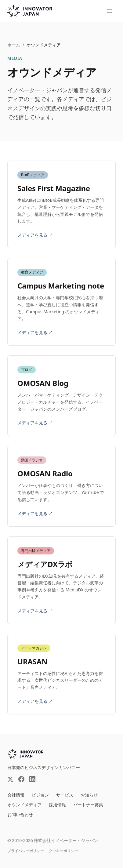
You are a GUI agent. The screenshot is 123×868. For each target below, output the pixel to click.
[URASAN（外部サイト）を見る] (61, 674)
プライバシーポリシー (26, 851)
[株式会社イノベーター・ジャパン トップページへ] (30, 11)
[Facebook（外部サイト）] (21, 779)
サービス (65, 795)
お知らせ (89, 795)
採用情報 (57, 805)
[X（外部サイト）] (10, 779)
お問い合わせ (20, 814)
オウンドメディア (24, 805)
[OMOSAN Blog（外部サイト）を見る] (61, 396)
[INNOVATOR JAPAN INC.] (25, 754)
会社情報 (16, 795)
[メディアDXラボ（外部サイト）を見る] (61, 580)
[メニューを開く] (110, 11)
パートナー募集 (88, 805)
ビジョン (40, 795)
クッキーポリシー (63, 851)
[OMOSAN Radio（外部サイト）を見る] (61, 486)
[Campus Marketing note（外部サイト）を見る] (61, 302)
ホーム (14, 45)
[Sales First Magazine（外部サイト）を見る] (61, 204)
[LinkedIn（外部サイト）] (32, 779)
